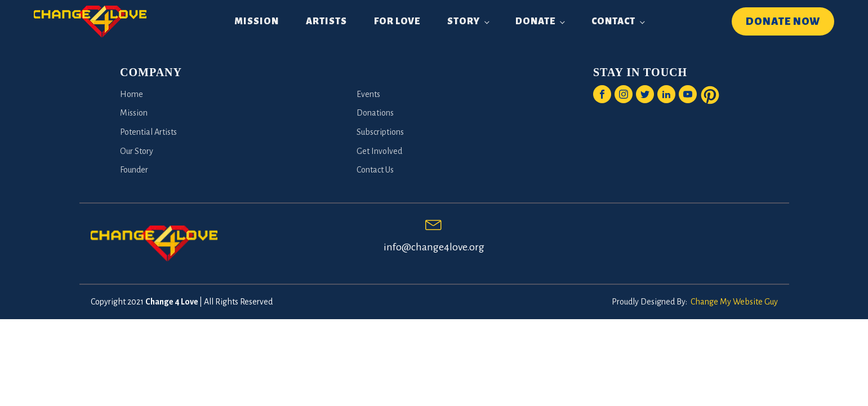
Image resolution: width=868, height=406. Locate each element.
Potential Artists (148, 132)
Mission (257, 21)
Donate (535, 21)
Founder (134, 170)
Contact (613, 21)
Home (132, 94)
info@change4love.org (434, 247)
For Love (397, 21)
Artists (326, 21)
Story (464, 21)
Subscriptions (380, 132)
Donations (375, 113)
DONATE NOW (783, 21)
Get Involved (379, 151)
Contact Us (375, 170)
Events (368, 94)
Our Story (137, 151)
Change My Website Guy (734, 302)
